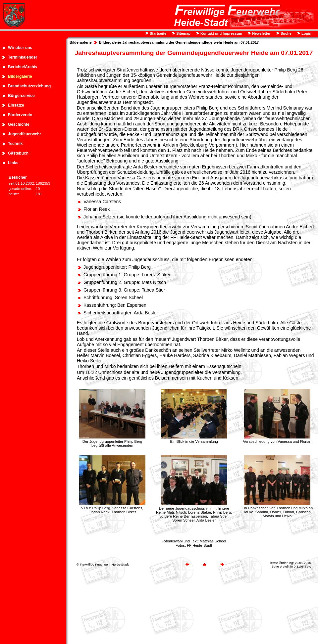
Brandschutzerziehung (29, 86)
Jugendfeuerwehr (25, 134)
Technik (15, 144)
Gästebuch (18, 153)
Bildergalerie (20, 76)
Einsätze (16, 105)
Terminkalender (23, 57)
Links (13, 163)
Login (306, 33)
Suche (286, 33)
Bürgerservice (21, 96)
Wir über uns (20, 48)
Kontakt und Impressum (221, 33)
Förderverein (20, 115)
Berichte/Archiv (23, 67)
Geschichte (19, 124)
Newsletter (261, 33)
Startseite (158, 33)
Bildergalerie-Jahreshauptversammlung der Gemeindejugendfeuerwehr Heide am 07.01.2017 (179, 42)
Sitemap (183, 33)
